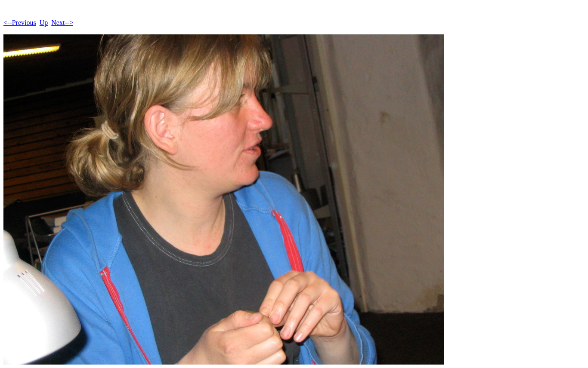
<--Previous (20, 23)
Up (44, 23)
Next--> (62, 23)
